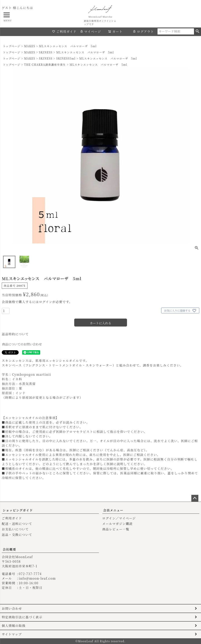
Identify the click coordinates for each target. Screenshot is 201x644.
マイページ (91, 31)
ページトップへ (195, 498)
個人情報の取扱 (14, 626)
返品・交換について (17, 535)
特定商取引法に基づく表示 (22, 617)
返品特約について (15, 334)
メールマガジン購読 (118, 524)
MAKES (30, 46)
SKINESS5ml (66, 58)
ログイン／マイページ (119, 518)
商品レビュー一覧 (116, 529)
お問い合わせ (12, 608)
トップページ (12, 46)
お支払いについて (15, 529)
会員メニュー (113, 510)
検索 (197, 31)
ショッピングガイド (18, 510)
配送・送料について (17, 524)
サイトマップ (12, 634)
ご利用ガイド (64, 31)
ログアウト (143, 31)
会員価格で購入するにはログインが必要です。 (37, 302)
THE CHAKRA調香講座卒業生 (45, 64)
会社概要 (9, 549)
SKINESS (46, 52)
